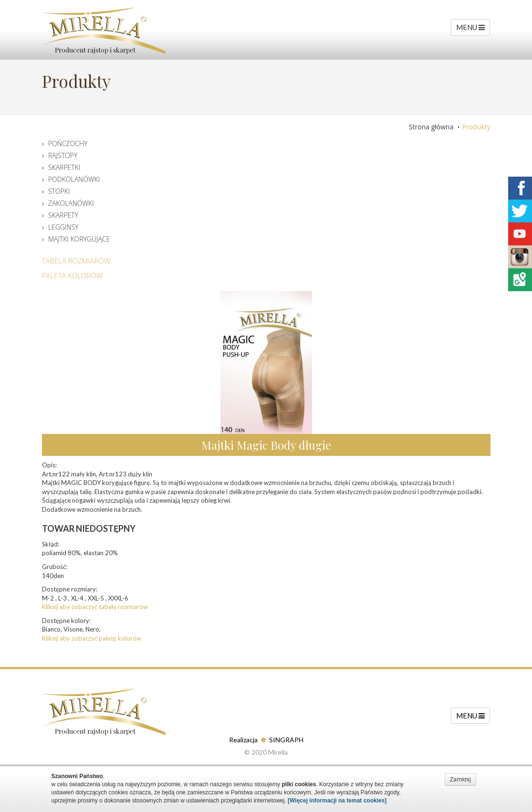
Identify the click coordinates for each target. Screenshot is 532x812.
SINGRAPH (286, 740)
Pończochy (68, 143)
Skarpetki (64, 167)
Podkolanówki (74, 179)
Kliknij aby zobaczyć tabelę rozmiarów (95, 607)
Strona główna (431, 127)
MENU (470, 27)
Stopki (59, 191)
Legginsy (63, 227)
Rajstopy (63, 155)
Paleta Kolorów (73, 275)
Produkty (476, 127)
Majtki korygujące (79, 239)
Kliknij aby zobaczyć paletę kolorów (92, 638)
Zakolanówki (71, 203)
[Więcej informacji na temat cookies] (337, 801)
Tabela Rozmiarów (76, 261)
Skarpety (63, 215)
